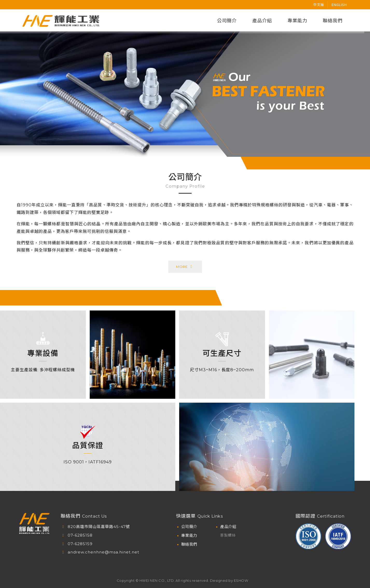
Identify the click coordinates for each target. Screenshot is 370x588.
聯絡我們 (189, 544)
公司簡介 (189, 527)
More (185, 262)
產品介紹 (228, 527)
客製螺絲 (228, 535)
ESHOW (241, 580)
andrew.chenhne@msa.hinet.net (103, 552)
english (339, 5)
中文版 (319, 5)
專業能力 (189, 535)
